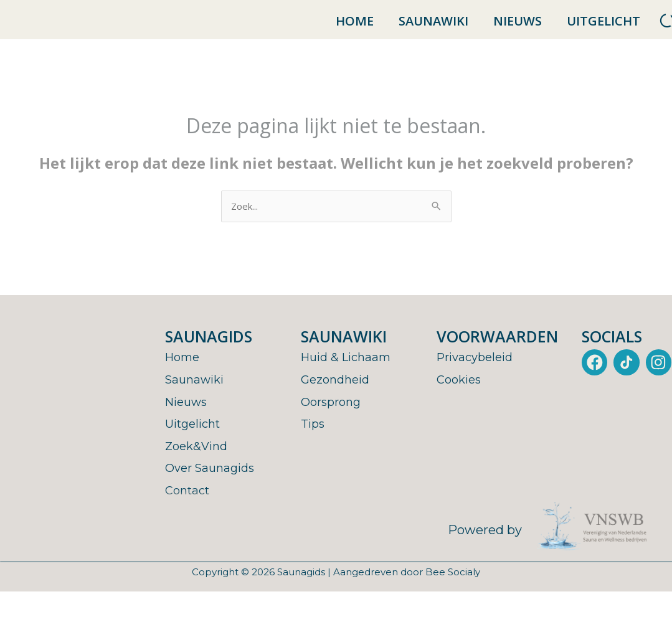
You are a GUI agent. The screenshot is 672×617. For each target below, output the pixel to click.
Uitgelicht (603, 27)
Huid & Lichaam (349, 370)
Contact (190, 504)
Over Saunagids (213, 481)
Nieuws (518, 27)
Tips (314, 437)
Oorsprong (334, 415)
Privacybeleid (478, 370)
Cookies (461, 393)
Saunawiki (433, 27)
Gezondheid (338, 393)
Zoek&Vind (199, 459)
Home (355, 27)
